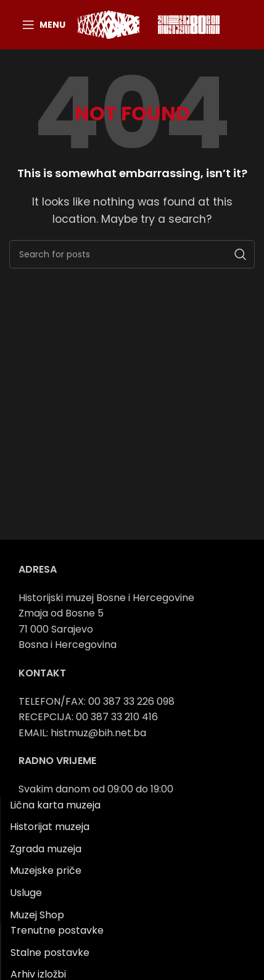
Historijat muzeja (50, 827)
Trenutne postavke (57, 930)
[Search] (132, 254)
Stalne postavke (50, 953)
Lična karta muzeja (55, 805)
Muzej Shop (37, 915)
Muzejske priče (46, 870)
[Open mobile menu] (44, 25)
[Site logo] (109, 24)
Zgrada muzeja (46, 849)
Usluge (26, 893)
